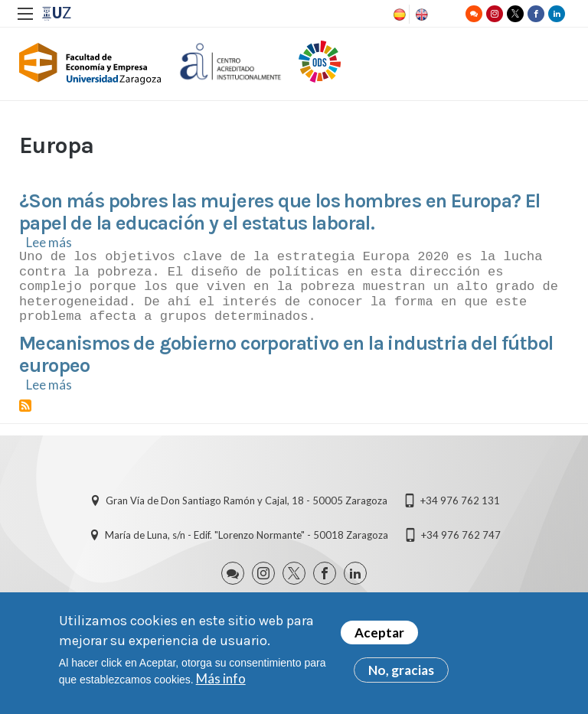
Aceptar (379, 635)
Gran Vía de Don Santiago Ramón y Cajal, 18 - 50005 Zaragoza (247, 500)
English (420, 15)
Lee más (49, 242)
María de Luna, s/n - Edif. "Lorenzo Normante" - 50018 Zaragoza (247, 535)
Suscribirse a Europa (25, 406)
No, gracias (401, 672)
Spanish (398, 15)
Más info (221, 681)
